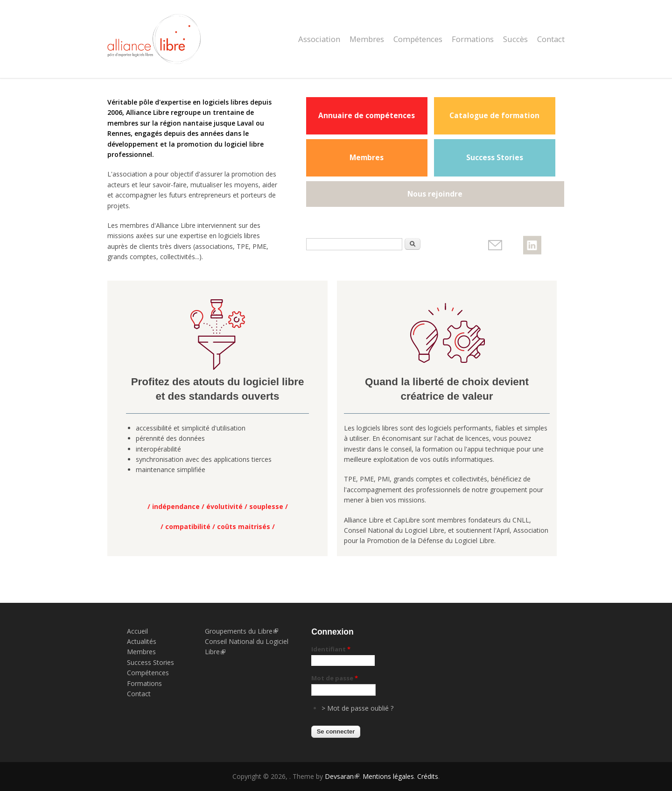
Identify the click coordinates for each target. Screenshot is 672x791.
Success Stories (495, 158)
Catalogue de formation (494, 116)
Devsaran (342, 776)
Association (319, 39)
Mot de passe (335, 678)
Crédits (428, 776)
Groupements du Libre (241, 631)
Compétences (418, 39)
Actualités (142, 641)
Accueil (137, 631)
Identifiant (331, 649)
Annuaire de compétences (367, 116)
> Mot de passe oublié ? (357, 708)
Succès (515, 39)
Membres (367, 39)
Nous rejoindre (435, 194)
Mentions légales (388, 776)
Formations (473, 39)
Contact (551, 39)
